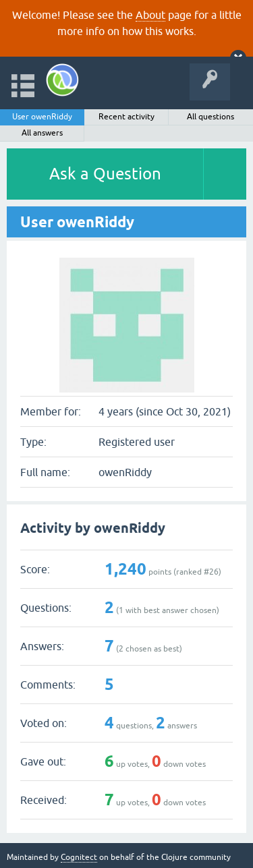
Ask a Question (105, 174)
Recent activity (126, 117)
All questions (210, 117)
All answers (42, 133)
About (150, 15)
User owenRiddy (42, 117)
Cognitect (79, 857)
